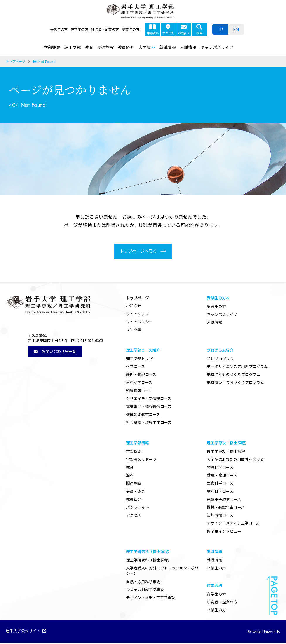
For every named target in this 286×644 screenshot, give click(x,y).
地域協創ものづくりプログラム (234, 375)
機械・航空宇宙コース (226, 508)
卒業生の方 (131, 29)
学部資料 (153, 30)
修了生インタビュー (224, 532)
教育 (89, 47)
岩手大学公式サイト (26, 632)
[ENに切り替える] (236, 29)
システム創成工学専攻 (145, 590)
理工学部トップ (139, 359)
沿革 (130, 476)
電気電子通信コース (224, 500)
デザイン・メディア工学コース (233, 524)
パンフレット (138, 508)
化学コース (135, 367)
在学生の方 (79, 29)
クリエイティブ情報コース (149, 399)
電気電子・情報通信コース (149, 407)
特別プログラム (220, 359)
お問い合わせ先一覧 (55, 352)
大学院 (144, 47)
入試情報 (188, 47)
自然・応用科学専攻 (143, 582)
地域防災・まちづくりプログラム (235, 383)
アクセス (168, 30)
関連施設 (105, 47)
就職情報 (168, 47)
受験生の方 (59, 29)
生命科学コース (220, 484)
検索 (199, 30)
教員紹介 (126, 47)
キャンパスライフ (217, 47)
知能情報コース (139, 391)
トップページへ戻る (137, 252)
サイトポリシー (139, 322)
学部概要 (52, 47)
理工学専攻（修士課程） (228, 452)
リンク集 (134, 330)
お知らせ (134, 307)
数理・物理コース (141, 375)
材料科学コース (139, 383)
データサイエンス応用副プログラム (237, 367)
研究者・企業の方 (105, 29)
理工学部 (73, 47)
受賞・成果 (136, 492)
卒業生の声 (216, 569)
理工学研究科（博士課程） (149, 561)
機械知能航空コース (143, 415)
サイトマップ (137, 315)
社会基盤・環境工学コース (149, 423)
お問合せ (184, 30)
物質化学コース (220, 468)
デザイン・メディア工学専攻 (151, 598)
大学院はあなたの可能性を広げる (235, 460)
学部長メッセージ (141, 460)
